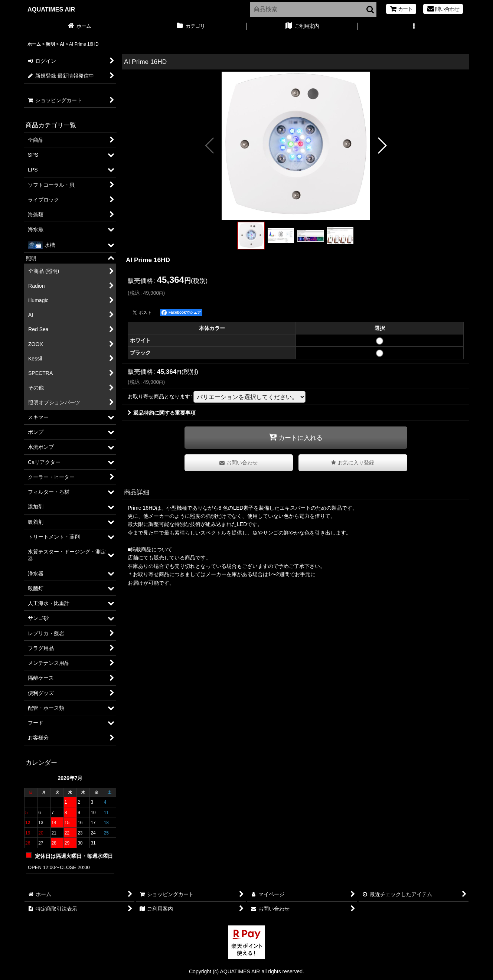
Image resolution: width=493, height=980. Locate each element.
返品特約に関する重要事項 (162, 413)
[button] (414, 27)
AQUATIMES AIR (51, 9)
